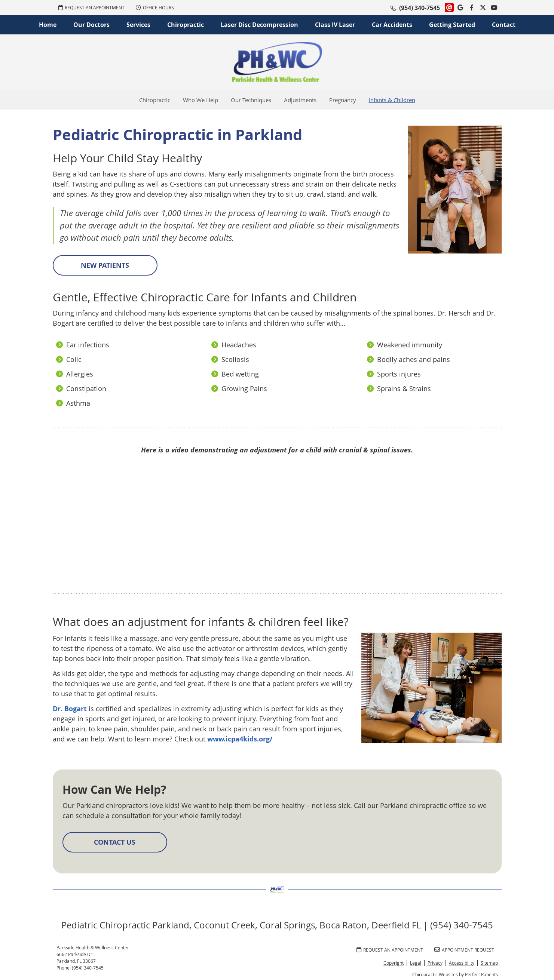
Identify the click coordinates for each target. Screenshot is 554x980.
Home (48, 25)
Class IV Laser (335, 25)
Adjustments (300, 100)
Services (138, 25)
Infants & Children (392, 100)
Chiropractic (186, 25)
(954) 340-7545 (420, 8)
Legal (416, 963)
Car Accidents (392, 25)
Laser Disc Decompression (259, 25)
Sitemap (489, 963)
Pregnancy (343, 100)
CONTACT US (115, 842)
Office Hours (155, 7)
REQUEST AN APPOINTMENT (91, 7)
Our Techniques (251, 100)
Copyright (394, 963)
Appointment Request (464, 950)
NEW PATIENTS (105, 265)
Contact (504, 25)
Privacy (435, 963)
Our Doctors (91, 25)
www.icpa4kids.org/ (240, 739)
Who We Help (201, 100)
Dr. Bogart (70, 709)
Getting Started (452, 25)
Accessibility (462, 963)
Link (449, 7)
